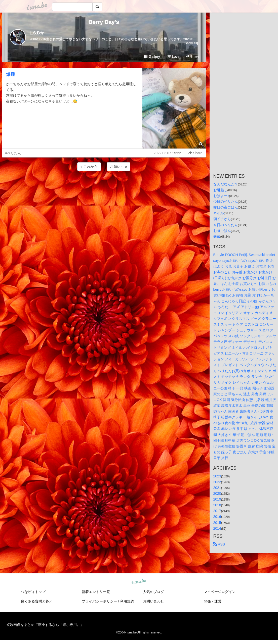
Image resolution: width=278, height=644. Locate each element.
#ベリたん (13, 153)
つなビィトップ (33, 592)
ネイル (219, 213)
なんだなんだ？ (226, 184)
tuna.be (139, 581)
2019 (217, 499)
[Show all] (191, 43)
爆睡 (11, 74)
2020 (217, 493)
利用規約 (127, 601)
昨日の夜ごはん (226, 207)
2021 (217, 488)
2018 (217, 505)
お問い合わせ (153, 601)
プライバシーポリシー (99, 601)
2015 (217, 523)
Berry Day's (104, 22)
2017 (217, 511)
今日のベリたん (226, 202)
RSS (219, 544)
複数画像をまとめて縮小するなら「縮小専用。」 (45, 625)
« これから (89, 167)
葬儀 (217, 236)
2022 (217, 482)
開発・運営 (213, 601)
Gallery (152, 57)
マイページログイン (220, 592)
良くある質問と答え (37, 601)
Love (173, 57)
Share (193, 56)
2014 (217, 528)
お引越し (220, 190)
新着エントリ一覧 (96, 592)
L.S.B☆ (37, 33)
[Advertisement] (104, 185)
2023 (217, 476)
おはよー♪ (221, 196)
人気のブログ (153, 592)
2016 (217, 517)
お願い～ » (118, 167)
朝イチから (222, 219)
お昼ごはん (222, 231)
